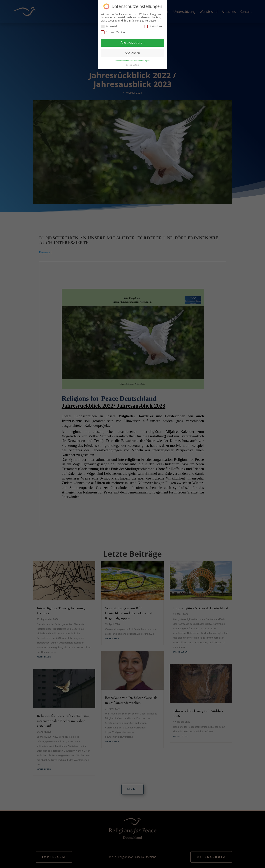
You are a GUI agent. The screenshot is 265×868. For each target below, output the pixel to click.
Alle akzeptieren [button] (132, 42)
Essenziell (109, 26)
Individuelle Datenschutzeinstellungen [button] (132, 61)
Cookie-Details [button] (132, 65)
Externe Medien (113, 32)
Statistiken (153, 26)
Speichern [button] (132, 53)
